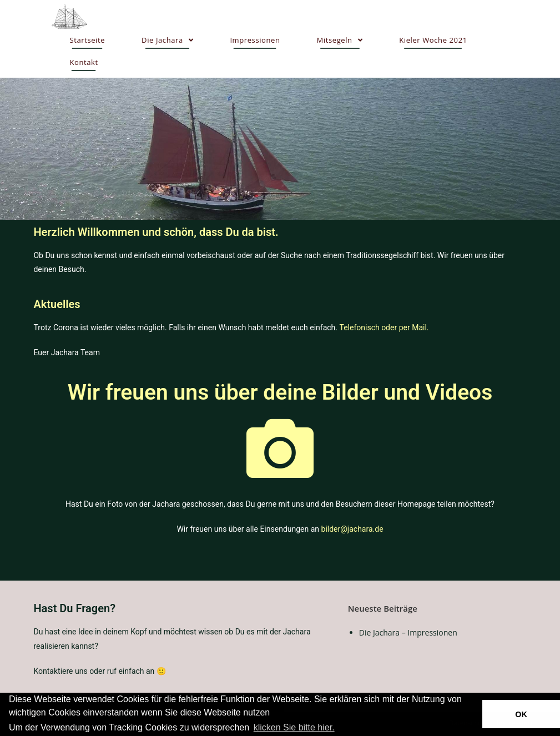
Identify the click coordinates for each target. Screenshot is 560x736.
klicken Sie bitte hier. (294, 727)
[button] (340, 728)
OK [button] (521, 714)
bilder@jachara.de (352, 529)
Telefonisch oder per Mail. (384, 327)
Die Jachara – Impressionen (408, 632)
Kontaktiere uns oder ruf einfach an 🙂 (99, 671)
